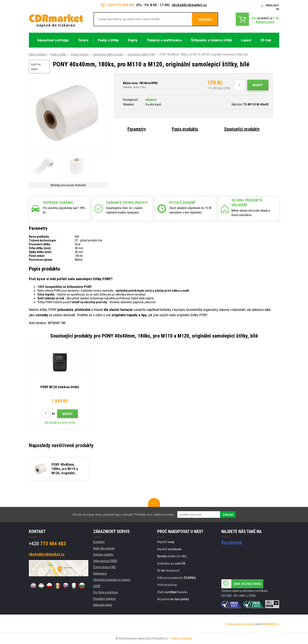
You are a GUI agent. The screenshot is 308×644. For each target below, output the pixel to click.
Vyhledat (205, 19)
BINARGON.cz (271, 624)
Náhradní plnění (103, 605)
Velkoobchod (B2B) (105, 561)
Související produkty (242, 129)
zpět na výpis (36, 67)
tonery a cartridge (181, 638)
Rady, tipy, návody (104, 548)
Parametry (137, 129)
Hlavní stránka (37, 54)
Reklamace (100, 574)
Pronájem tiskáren (104, 599)
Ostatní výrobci (80, 54)
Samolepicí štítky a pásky (108, 54)
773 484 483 (47, 544)
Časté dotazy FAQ (104, 567)
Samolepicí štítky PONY (141, 54)
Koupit (258, 85)
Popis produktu (185, 129)
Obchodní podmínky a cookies (112, 580)
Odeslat (228, 515)
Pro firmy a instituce (106, 592)
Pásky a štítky (58, 54)
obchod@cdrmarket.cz (189, 5)
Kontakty (99, 542)
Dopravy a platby (103, 555)
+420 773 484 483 (118, 5)
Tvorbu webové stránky (240, 624)
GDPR (97, 586)
